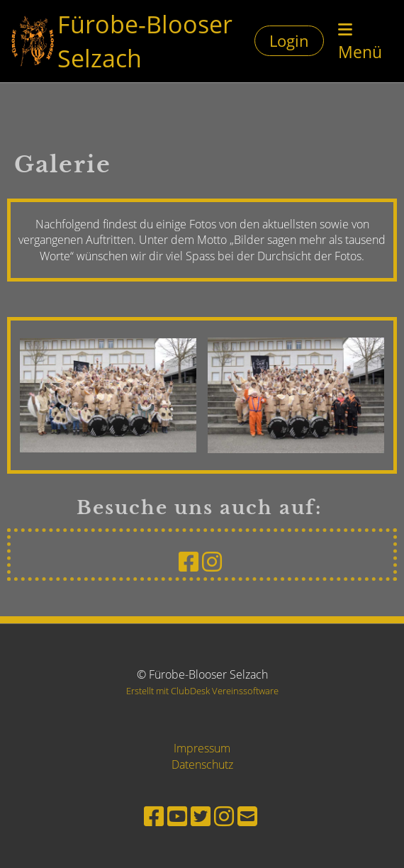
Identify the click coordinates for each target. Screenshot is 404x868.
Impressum (202, 748)
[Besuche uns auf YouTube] (177, 816)
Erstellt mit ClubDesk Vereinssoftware (202, 691)
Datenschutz (202, 764)
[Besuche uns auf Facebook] (189, 561)
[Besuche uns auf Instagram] (212, 561)
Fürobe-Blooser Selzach (145, 41)
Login (289, 40)
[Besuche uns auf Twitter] (201, 816)
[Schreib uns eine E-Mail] (247, 816)
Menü (360, 43)
